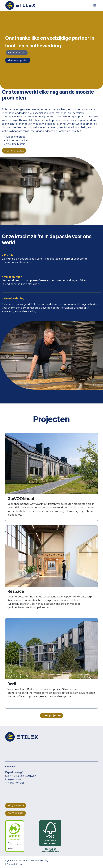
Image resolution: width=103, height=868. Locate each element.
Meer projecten (52, 715)
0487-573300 (15, 813)
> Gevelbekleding (13, 298)
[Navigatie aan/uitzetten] (95, 5)
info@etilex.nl (16, 806)
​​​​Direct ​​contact (17, 53)
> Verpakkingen (12, 277)
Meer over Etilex (14, 151)
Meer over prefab (18, 60)
